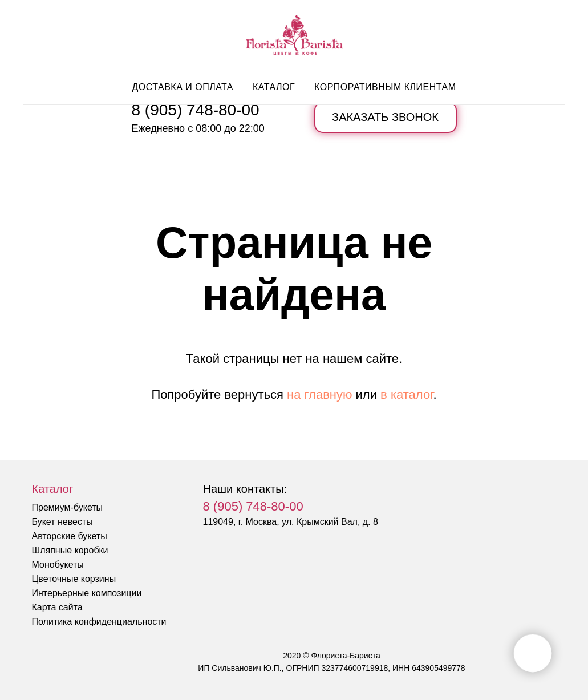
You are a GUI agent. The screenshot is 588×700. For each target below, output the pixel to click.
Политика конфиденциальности (99, 622)
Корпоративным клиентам (385, 87)
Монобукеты (58, 565)
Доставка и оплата (183, 87)
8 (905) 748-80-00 (196, 110)
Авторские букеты (70, 536)
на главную (319, 394)
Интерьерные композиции (87, 593)
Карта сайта (57, 607)
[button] (386, 117)
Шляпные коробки (70, 550)
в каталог (407, 394)
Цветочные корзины (74, 579)
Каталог (274, 87)
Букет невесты (62, 522)
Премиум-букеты (68, 507)
